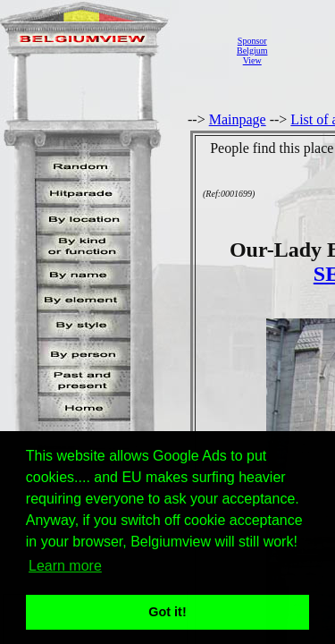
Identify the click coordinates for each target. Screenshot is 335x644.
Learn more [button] (65, 566)
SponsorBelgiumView (252, 51)
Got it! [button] (167, 612)
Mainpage (238, 119)
